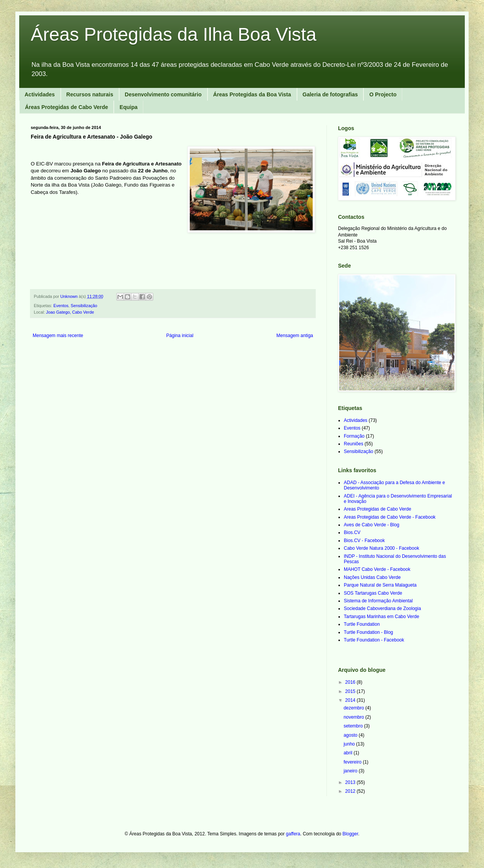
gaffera (293, 834)
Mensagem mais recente (58, 336)
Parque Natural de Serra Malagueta (380, 585)
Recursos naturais (90, 94)
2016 (351, 682)
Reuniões (354, 444)
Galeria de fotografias (330, 94)
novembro (354, 717)
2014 (351, 700)
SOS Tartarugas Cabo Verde (373, 593)
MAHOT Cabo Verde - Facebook (377, 569)
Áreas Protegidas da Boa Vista (252, 94)
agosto (351, 735)
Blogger (351, 834)
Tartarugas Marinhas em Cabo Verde (381, 617)
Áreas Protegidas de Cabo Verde (66, 107)
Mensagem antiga (295, 336)
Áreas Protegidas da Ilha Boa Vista (174, 34)
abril (348, 753)
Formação (354, 436)
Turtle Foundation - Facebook (374, 640)
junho (350, 744)
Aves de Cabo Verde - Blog (372, 525)
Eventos (61, 306)
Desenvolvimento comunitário (163, 94)
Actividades (40, 94)
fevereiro (353, 762)
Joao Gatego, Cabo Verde (70, 312)
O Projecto (383, 94)
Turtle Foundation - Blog (368, 632)
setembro (354, 726)
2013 (351, 782)
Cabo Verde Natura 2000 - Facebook (381, 548)
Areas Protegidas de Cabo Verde (377, 509)
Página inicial (180, 336)
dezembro (354, 708)
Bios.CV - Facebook (364, 541)
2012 (351, 791)
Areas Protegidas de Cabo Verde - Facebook (390, 517)
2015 (351, 691)
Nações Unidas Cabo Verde (372, 577)
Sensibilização (84, 306)
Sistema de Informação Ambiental (378, 601)
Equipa (128, 107)
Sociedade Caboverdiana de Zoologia (382, 608)
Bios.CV (352, 532)
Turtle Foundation (362, 624)
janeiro (351, 771)
